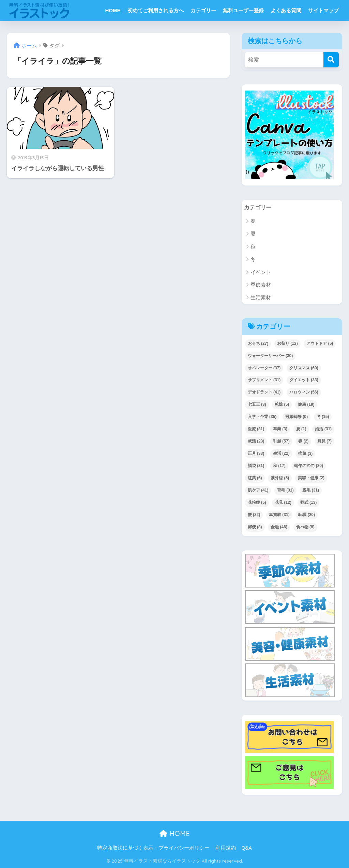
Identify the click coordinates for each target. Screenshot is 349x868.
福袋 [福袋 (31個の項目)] (256, 466)
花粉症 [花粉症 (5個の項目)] (257, 503)
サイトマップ (323, 10)
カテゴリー (203, 10)
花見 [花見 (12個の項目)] (283, 503)
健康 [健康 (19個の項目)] (306, 405)
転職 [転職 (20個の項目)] (307, 515)
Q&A (247, 848)
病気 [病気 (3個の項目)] (305, 454)
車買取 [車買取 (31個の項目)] (279, 515)
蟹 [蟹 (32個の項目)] (254, 515)
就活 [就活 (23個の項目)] (256, 441)
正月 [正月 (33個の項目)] (256, 454)
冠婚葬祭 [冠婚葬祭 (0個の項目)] (297, 417)
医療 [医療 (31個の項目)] (256, 429)
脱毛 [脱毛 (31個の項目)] (311, 491)
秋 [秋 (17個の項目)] (279, 466)
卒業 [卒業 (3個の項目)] (280, 429)
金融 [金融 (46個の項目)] (279, 527)
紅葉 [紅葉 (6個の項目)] (255, 478)
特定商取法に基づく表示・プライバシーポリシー (153, 848)
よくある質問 (286, 10)
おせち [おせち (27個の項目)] (258, 343)
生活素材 (261, 298)
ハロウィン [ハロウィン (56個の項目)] (304, 392)
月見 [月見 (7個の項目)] (324, 441)
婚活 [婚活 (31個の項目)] (323, 429)
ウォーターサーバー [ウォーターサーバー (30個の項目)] (270, 356)
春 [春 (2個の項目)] (303, 441)
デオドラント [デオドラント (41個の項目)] (264, 392)
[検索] (331, 60)
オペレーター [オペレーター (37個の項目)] (264, 368)
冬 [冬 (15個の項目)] (323, 417)
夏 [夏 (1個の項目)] (301, 429)
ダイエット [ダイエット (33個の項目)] (304, 380)
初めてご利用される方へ (156, 10)
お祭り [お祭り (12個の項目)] (287, 343)
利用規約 (226, 848)
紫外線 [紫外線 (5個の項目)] (280, 478)
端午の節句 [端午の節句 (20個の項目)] (309, 466)
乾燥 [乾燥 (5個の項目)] (282, 405)
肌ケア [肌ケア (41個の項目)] (258, 491)
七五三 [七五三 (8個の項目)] (257, 405)
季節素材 (261, 285)
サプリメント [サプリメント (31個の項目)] (264, 380)
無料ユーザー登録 (243, 10)
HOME (113, 10)
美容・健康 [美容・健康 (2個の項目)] (311, 478)
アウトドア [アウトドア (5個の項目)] (320, 343)
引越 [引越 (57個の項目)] (281, 441)
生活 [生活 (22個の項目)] (281, 454)
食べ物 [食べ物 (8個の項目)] (305, 527)
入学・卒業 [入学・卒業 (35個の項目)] (262, 417)
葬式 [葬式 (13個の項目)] (309, 503)
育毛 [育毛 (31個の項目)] (285, 491)
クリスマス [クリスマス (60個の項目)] (304, 368)
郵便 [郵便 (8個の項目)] (255, 527)
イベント (261, 272)
